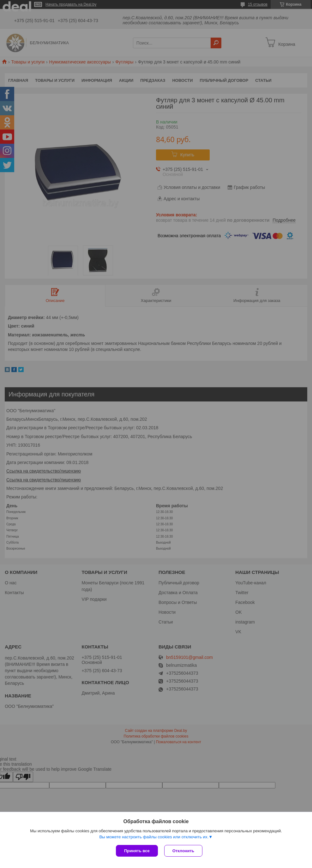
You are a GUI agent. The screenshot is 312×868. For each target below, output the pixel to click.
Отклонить (183, 851)
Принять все (137, 851)
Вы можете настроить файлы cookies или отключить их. (154, 837)
